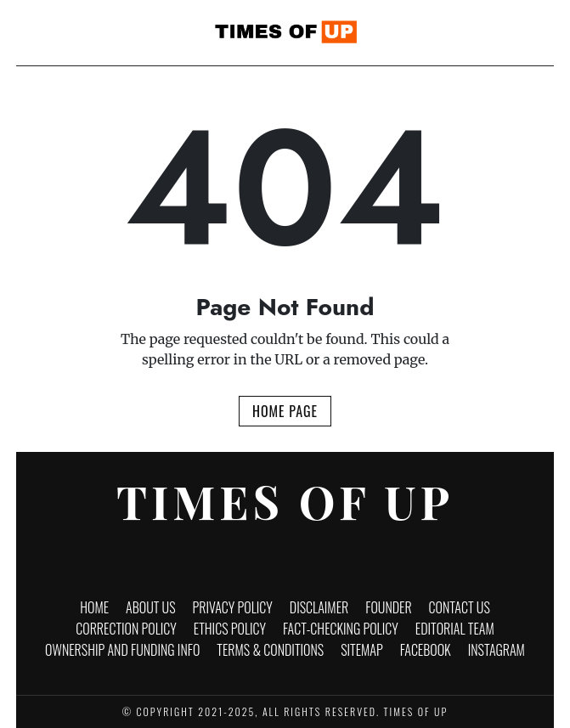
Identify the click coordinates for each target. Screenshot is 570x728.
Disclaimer (319, 607)
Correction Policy (126, 629)
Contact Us (460, 607)
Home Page (285, 411)
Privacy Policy (233, 607)
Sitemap (362, 650)
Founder (388, 607)
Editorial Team (455, 629)
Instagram (497, 650)
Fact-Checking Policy (341, 629)
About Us (151, 607)
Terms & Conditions (270, 650)
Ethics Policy (230, 629)
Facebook (426, 650)
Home (94, 607)
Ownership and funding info (122, 650)
